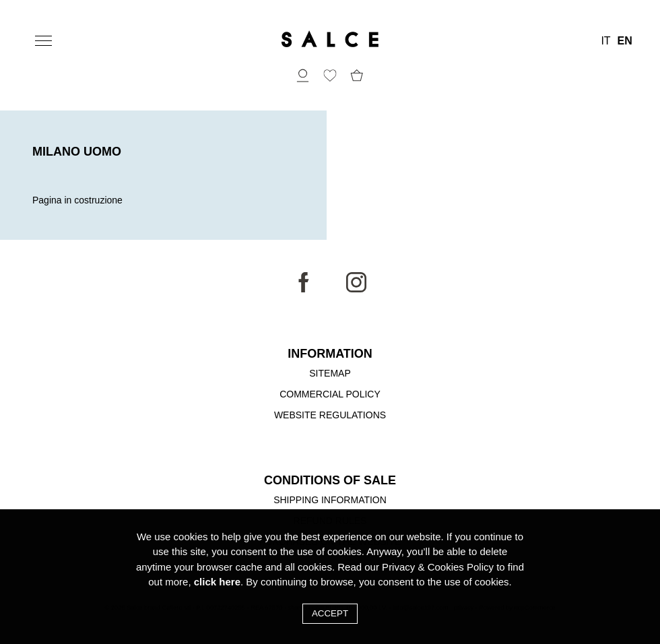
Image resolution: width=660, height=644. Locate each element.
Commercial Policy (330, 394)
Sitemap (330, 373)
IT (605, 41)
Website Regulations (330, 415)
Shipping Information (330, 500)
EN (625, 41)
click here (217, 582)
